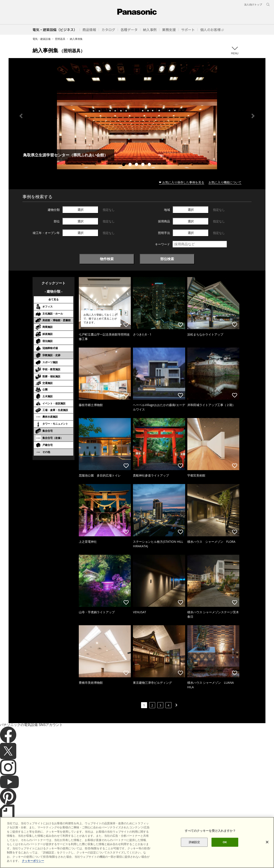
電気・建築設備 (42, 39)
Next (253, 116)
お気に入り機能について (225, 182)
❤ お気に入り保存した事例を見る (182, 182)
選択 (80, 210)
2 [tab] (131, 165)
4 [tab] (143, 165)
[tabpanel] (137, 116)
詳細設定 (194, 849)
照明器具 (60, 39)
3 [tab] (137, 165)
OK (225, 849)
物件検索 (107, 259)
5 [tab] (150, 165)
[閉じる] (267, 849)
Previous (21, 116)
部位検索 (167, 259)
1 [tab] (124, 165)
